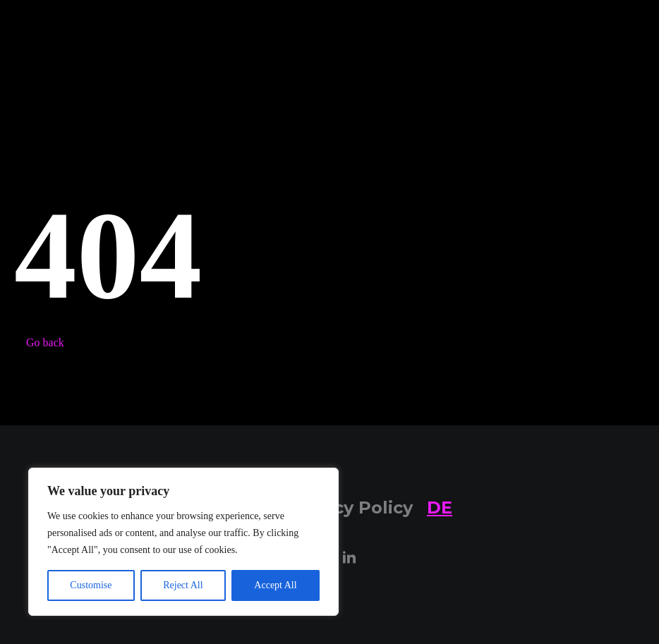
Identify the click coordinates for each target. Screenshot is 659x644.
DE (440, 508)
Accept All (275, 585)
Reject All (183, 585)
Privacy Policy (351, 508)
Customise (91, 585)
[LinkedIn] (349, 558)
